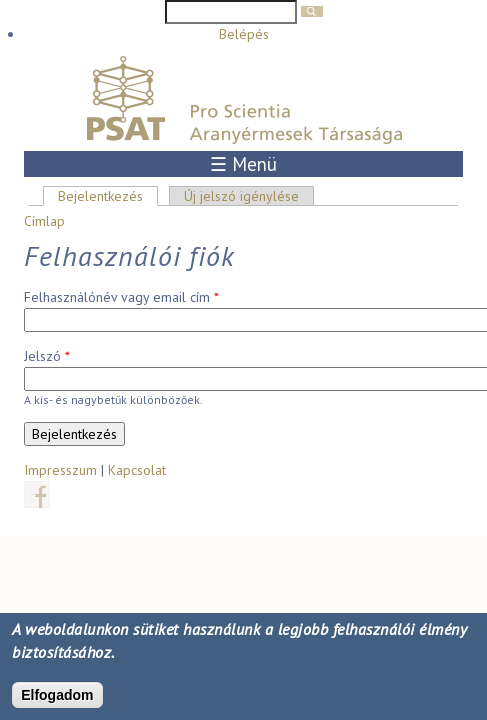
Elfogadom (57, 697)
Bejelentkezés (108, 196)
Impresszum (60, 470)
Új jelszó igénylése (241, 196)
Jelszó (47, 356)
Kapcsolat (137, 470)
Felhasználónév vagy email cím (121, 297)
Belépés (244, 34)
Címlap (44, 221)
